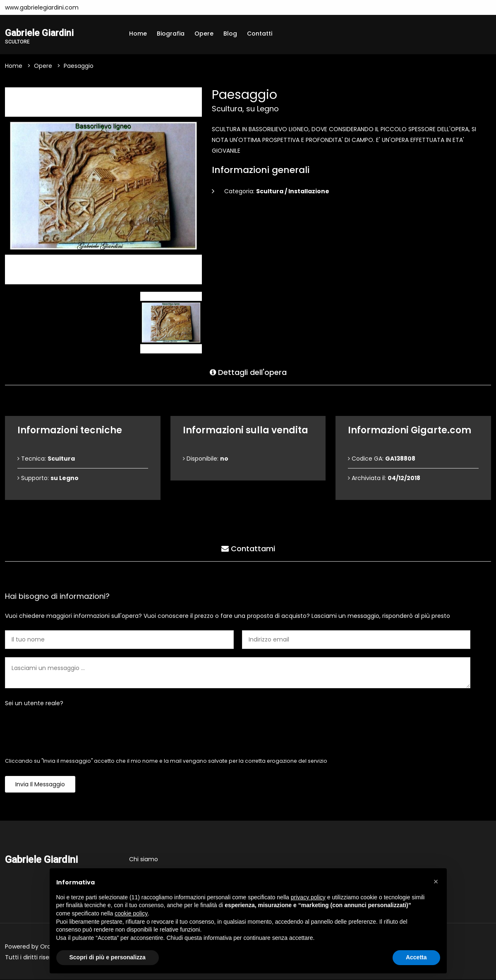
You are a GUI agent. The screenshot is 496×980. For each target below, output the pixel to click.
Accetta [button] (416, 957)
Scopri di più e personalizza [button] (108, 957)
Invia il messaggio (40, 785)
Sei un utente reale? (34, 704)
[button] (436, 882)
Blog (230, 34)
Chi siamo (144, 860)
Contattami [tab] (248, 548)
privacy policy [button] (308, 897)
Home (138, 34)
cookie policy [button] (131, 913)
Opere (204, 34)
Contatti (260, 34)
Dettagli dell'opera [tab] (248, 372)
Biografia (171, 34)
